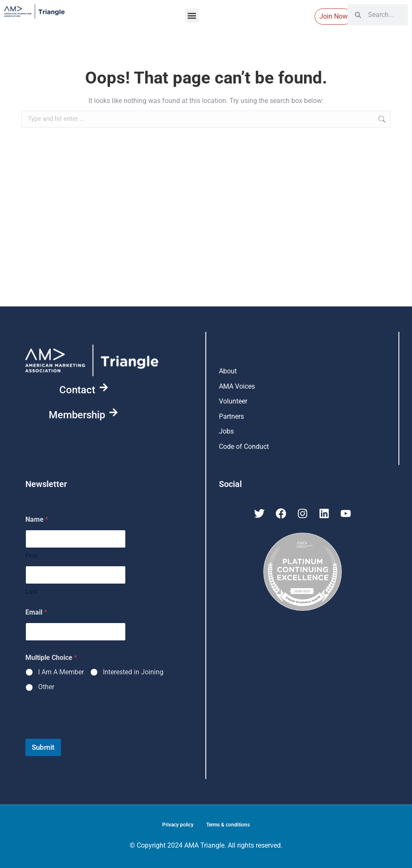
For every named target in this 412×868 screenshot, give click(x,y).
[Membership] (113, 412)
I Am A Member (61, 672)
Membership (77, 415)
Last (31, 592)
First (31, 556)
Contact (77, 390)
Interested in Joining (133, 672)
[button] (192, 15)
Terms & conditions (228, 825)
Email (36, 612)
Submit (43, 747)
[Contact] (104, 387)
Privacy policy (178, 825)
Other (46, 687)
